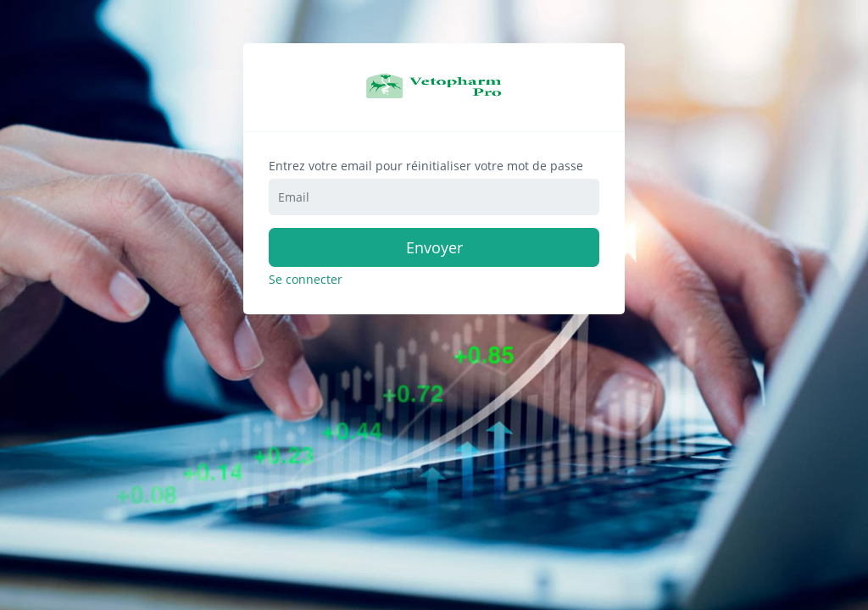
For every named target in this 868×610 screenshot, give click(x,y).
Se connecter (306, 280)
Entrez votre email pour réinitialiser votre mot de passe (426, 166)
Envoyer (434, 247)
